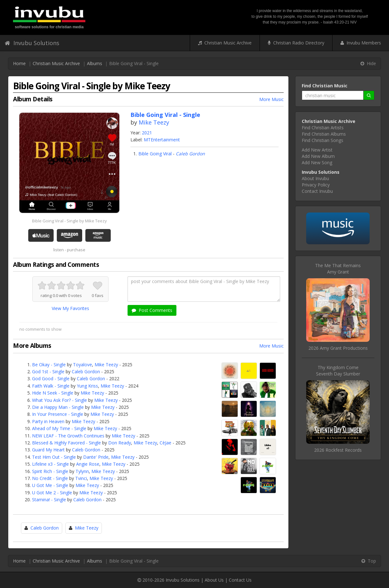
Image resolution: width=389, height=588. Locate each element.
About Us (214, 580)
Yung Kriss (87, 386)
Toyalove (82, 365)
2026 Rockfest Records (338, 450)
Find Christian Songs (323, 140)
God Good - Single (51, 378)
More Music (271, 99)
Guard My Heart (48, 450)
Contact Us (240, 580)
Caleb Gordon (190, 154)
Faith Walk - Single (51, 386)
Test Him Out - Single (54, 457)
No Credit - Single (50, 478)
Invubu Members (361, 43)
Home (19, 63)
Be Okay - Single (49, 365)
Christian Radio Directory (296, 43)
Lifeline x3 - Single (50, 464)
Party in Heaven (48, 421)
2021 (147, 133)
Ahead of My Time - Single (59, 428)
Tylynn (82, 471)
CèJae (165, 443)
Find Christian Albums (324, 134)
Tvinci (81, 478)
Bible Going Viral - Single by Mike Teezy (69, 221)
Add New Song (317, 162)
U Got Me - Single (50, 485)
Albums (95, 63)
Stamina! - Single (49, 500)
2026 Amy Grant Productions (338, 348)
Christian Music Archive (225, 43)
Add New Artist (317, 150)
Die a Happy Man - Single (58, 407)
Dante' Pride (96, 457)
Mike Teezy (154, 122)
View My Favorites (70, 308)
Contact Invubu (317, 191)
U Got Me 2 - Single (52, 493)
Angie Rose (88, 464)
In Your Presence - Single (58, 414)
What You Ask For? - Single (59, 400)
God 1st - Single (48, 372)
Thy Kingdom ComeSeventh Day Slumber (338, 371)
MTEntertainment (162, 140)
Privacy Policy (316, 185)
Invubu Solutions (32, 43)
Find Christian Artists (323, 128)
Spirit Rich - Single (50, 471)
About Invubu (315, 178)
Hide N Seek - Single (53, 393)
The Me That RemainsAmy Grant (338, 269)
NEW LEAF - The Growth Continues (68, 436)
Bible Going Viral (155, 154)
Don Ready (120, 443)
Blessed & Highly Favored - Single (66, 443)
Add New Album (318, 156)
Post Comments (152, 310)
